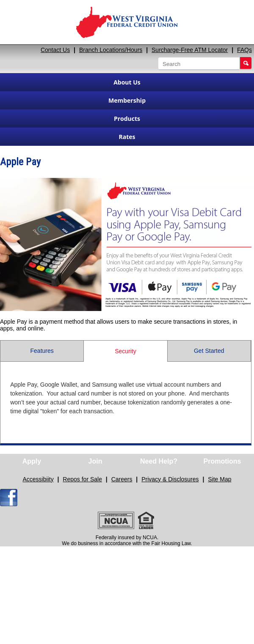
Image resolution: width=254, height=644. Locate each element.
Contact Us (55, 50)
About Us (127, 82)
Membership (127, 100)
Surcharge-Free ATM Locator (190, 50)
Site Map (219, 479)
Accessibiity (38, 479)
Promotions (222, 461)
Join (95, 461)
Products (127, 119)
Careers (122, 479)
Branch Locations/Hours (111, 50)
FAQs (244, 50)
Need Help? (159, 461)
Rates (127, 137)
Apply (32, 461)
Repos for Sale (82, 479)
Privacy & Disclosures (170, 479)
